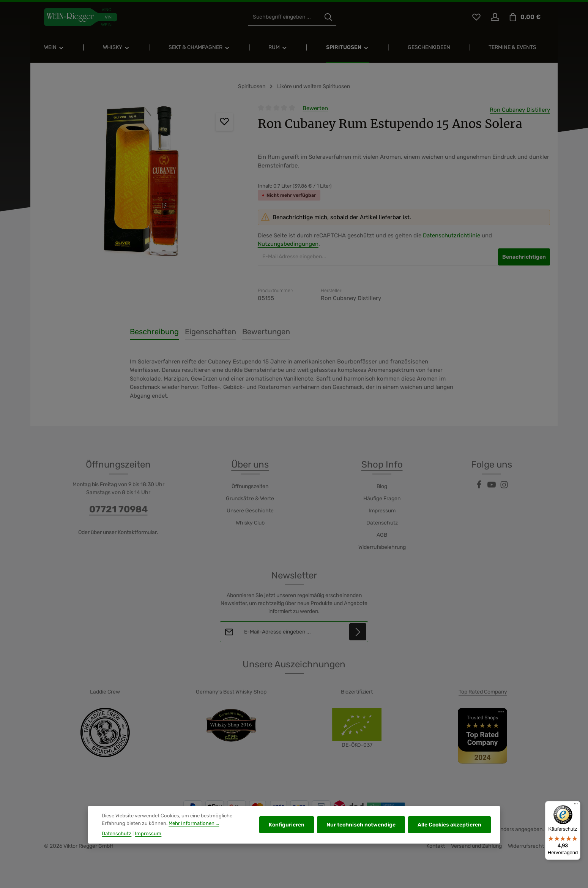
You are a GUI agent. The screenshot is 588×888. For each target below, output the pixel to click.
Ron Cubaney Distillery (520, 110)
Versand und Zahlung (476, 846)
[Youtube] (492, 487)
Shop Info (382, 465)
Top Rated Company (483, 692)
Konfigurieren (287, 827)
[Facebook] (480, 487)
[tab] (154, 332)
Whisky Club (250, 523)
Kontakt (436, 846)
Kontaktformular (137, 532)
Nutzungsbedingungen (288, 244)
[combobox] (285, 17)
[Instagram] (504, 487)
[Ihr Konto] (495, 17)
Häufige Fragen (382, 499)
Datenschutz (382, 523)
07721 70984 (118, 509)
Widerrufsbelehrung (382, 547)
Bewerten (315, 108)
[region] (140, 185)
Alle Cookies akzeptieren (449, 827)
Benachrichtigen (524, 257)
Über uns (250, 465)
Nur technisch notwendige (361, 827)
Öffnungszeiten (250, 486)
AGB (382, 535)
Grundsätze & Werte (250, 499)
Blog (382, 486)
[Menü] (576, 806)
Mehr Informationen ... (194, 826)
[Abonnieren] (358, 632)
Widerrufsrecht (526, 846)
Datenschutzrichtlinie (452, 235)
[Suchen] (328, 17)
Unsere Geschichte (250, 511)
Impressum (382, 511)
